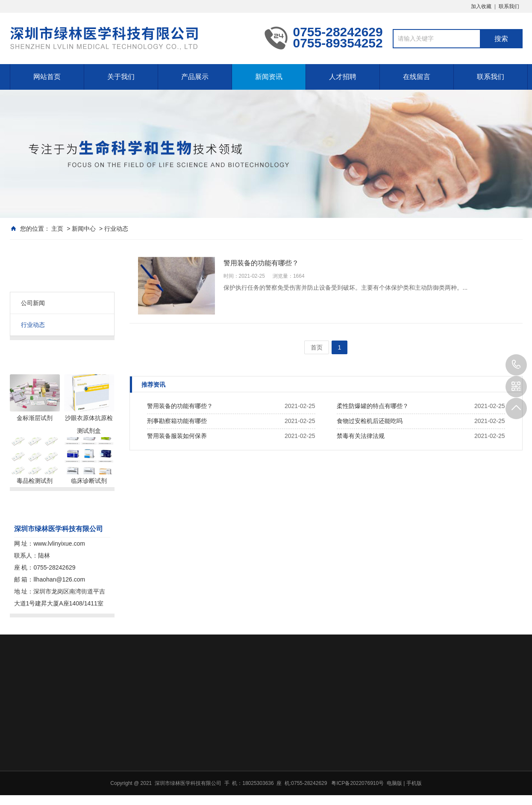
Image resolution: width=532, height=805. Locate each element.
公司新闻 (33, 303)
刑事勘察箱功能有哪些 (177, 421)
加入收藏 (481, 6)
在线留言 (417, 77)
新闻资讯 (269, 77)
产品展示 (195, 77)
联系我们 (509, 6)
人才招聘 (343, 77)
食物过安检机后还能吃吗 (370, 421)
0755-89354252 (516, 365)
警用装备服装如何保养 (177, 436)
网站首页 (47, 77)
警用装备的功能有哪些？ (180, 406)
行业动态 (116, 229)
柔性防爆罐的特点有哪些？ (373, 406)
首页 (317, 347)
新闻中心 (84, 229)
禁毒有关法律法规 (361, 436)
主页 (57, 229)
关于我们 (121, 77)
